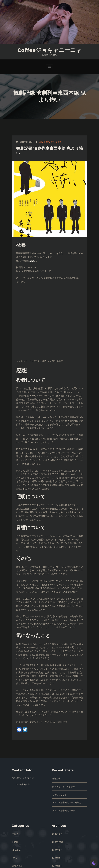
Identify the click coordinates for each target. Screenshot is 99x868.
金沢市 (56, 141)
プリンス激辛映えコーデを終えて (64, 704)
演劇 (39, 141)
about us (16, 749)
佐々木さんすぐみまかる (61, 689)
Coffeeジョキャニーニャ (49, 50)
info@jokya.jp (22, 687)
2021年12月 (57, 800)
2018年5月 (56, 845)
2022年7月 (56, 786)
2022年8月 (56, 778)
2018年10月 (57, 823)
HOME (14, 741)
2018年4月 (56, 852)
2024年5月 (56, 749)
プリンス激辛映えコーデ (61, 711)
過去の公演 (16, 763)
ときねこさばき (58, 696)
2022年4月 (56, 793)
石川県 (45, 141)
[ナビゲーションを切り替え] (49, 65)
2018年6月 (56, 838)
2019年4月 (56, 815)
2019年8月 (56, 808)
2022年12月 (57, 771)
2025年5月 (56, 734)
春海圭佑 (55, 682)
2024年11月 (57, 741)
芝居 (51, 141)
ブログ (14, 734)
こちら (30, 258)
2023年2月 (56, 763)
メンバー (15, 756)
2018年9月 (56, 830)
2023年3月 (56, 756)
